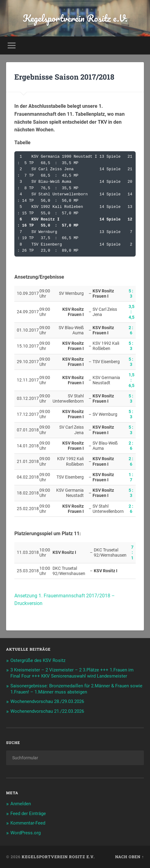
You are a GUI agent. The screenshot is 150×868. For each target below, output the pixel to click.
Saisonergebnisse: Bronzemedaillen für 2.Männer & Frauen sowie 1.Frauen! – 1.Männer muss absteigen (76, 689)
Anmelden (21, 804)
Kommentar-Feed (28, 823)
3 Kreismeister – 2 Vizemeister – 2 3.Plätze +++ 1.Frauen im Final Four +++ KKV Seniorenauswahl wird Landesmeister (72, 673)
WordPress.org (26, 833)
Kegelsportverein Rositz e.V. (75, 18)
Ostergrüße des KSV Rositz (38, 660)
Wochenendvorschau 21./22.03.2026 (47, 711)
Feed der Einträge (28, 814)
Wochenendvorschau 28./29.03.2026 (47, 701)
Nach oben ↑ (130, 857)
